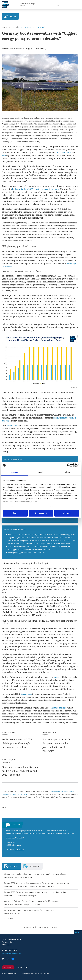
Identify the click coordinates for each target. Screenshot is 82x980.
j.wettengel (6, 762)
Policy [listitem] (44, 48)
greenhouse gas (9, 410)
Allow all (67, 513)
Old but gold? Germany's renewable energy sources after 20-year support (32, 901)
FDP (4, 155)
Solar (18, 914)
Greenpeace (26, 694)
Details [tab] (41, 472)
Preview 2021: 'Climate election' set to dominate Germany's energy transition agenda (37, 883)
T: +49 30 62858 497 (9, 950)
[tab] (11, 867)
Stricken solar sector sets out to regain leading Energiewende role (29, 910)
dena (56, 677)
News (13, 17)
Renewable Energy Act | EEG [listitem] (27, 48)
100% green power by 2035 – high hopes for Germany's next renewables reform (18, 743)
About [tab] (68, 472)
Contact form (19, 850)
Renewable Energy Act (51, 209)
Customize (41, 513)
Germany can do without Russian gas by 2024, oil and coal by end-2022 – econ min (20, 771)
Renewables (9, 877)
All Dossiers (8, 919)
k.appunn (5, 735)
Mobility (43, 887)
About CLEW (23, 967)
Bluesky (14, 959)
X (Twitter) (4, 959)
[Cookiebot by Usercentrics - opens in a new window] (69, 465)
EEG (64, 209)
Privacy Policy (12, 973)
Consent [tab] (14, 472)
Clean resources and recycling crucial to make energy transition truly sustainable (35, 874)
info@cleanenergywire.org (11, 953)
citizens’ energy (61, 700)
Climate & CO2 (11, 887)
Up (79, 932)
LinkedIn (9, 959)
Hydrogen (32, 896)
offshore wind (8, 212)
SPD (57, 153)
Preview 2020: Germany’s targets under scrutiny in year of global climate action (35, 892)
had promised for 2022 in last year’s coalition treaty (36, 189)
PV (14, 302)
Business (51, 887)
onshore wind (25, 296)
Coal (20, 887)
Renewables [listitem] (8, 48)
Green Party (65, 153)
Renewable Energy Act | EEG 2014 (28, 905)
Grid (26, 887)
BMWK (62, 543)
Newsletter (8, 967)
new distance (13, 426)
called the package (58, 708)
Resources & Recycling (24, 877)
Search (57, 5)
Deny (15, 513)
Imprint (4, 973)
